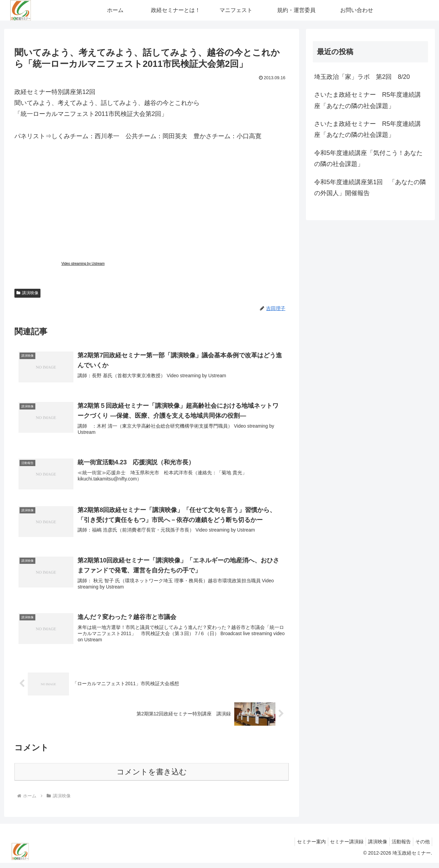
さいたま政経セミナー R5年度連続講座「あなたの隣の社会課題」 (367, 100)
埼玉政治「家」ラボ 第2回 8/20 (362, 77)
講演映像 (27, 293)
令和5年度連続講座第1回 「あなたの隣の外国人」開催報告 (370, 188)
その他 (421, 847)
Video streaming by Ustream (83, 264)
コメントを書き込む (152, 777)
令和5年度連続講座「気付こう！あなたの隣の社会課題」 (368, 158)
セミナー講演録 (337, 847)
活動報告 (397, 847)
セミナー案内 (299, 847)
